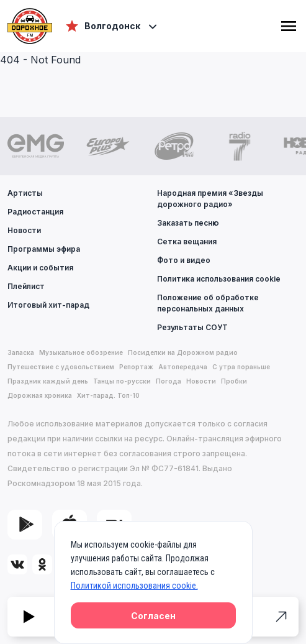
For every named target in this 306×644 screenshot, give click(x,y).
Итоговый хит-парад (48, 305)
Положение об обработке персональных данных (208, 303)
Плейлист (26, 286)
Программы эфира (44, 249)
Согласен (153, 616)
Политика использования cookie (219, 279)
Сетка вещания (187, 241)
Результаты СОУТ (192, 327)
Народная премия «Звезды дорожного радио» (210, 199)
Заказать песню (188, 223)
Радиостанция (35, 212)
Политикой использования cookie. (134, 586)
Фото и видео (184, 260)
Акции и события (40, 268)
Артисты (25, 193)
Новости (24, 230)
